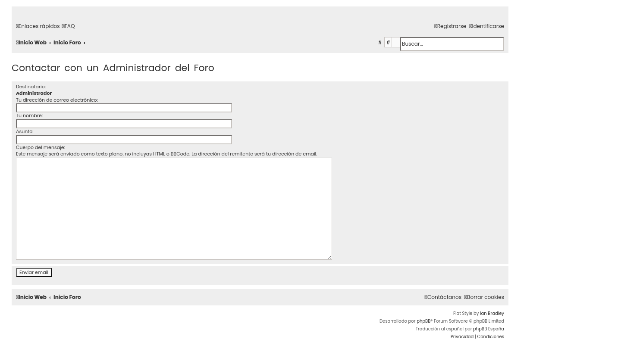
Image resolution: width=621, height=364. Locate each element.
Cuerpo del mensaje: (41, 147)
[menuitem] (69, 26)
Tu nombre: (29, 115)
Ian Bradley (492, 313)
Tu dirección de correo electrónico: (57, 100)
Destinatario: (31, 87)
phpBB (423, 321)
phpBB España (489, 329)
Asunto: (25, 131)
